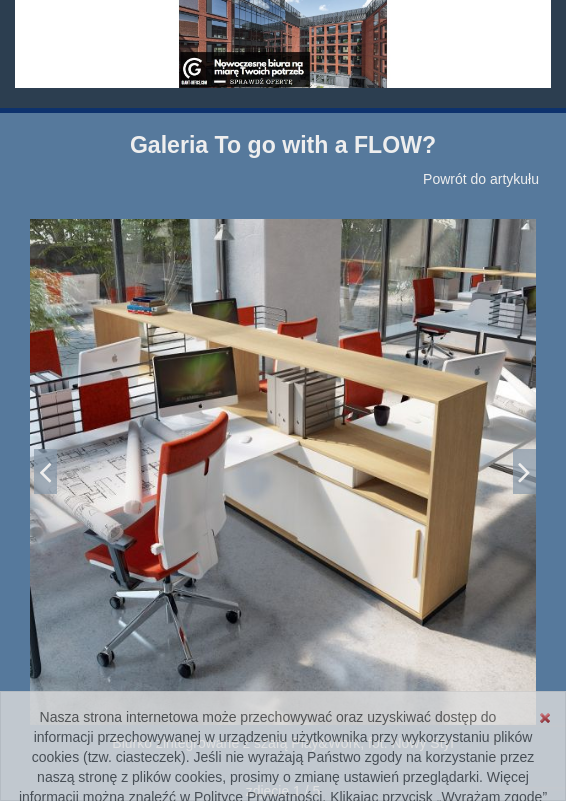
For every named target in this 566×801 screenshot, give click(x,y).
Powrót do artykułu (481, 179)
